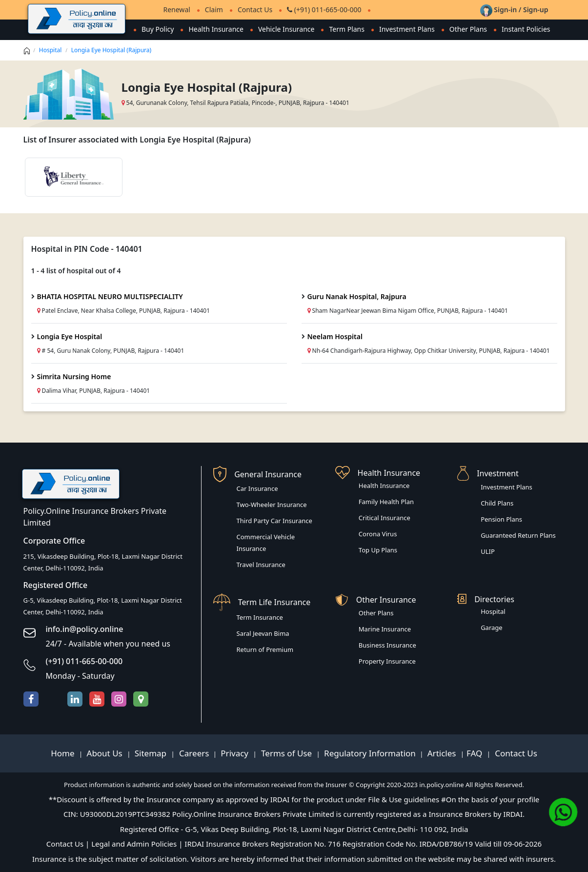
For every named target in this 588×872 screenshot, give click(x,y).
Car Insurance (257, 488)
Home (64, 753)
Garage (492, 628)
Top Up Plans (378, 550)
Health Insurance (216, 29)
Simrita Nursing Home (74, 376)
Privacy (235, 753)
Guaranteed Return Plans (518, 535)
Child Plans (497, 503)
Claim (214, 10)
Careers (193, 753)
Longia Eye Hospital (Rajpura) (111, 50)
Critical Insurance (385, 518)
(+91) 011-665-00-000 (324, 10)
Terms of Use (287, 753)
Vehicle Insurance (286, 29)
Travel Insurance (261, 565)
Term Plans (347, 29)
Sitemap (152, 753)
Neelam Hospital (335, 336)
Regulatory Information (370, 753)
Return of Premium (265, 649)
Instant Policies (526, 29)
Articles (443, 753)
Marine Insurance (385, 629)
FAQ (476, 753)
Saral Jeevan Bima (263, 633)
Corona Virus (378, 534)
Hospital (51, 50)
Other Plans (468, 29)
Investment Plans (407, 29)
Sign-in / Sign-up (514, 10)
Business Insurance (387, 645)
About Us (106, 753)
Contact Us (255, 10)
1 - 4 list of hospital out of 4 (76, 271)
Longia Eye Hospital (70, 336)
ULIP (488, 551)
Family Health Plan (386, 502)
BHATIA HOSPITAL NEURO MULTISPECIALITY (110, 296)
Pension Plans (501, 519)
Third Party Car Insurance (274, 521)
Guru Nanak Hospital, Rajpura (357, 296)
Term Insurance (260, 617)
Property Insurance (387, 661)
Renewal (177, 10)
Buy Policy (158, 29)
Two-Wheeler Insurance (272, 505)
